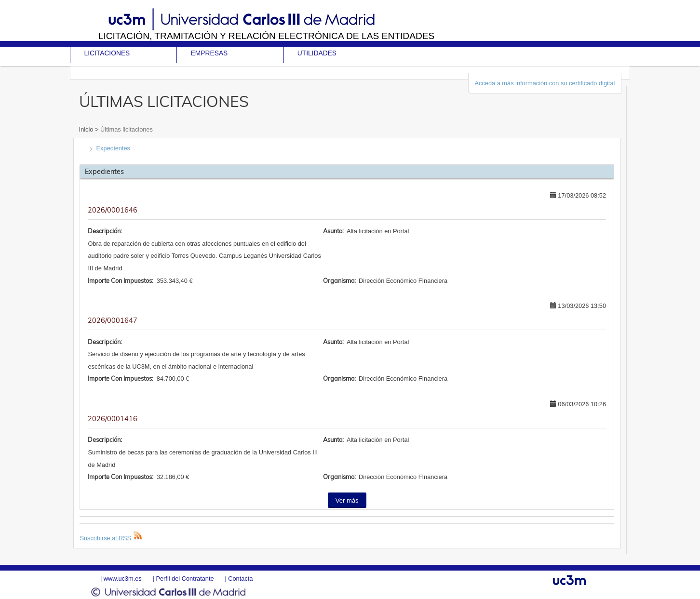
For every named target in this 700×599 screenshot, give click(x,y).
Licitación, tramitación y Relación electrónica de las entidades (267, 36)
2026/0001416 (113, 419)
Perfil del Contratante (185, 579)
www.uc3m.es (123, 579)
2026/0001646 (113, 210)
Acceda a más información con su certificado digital (545, 83)
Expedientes (113, 148)
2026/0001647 (113, 320)
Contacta (240, 579)
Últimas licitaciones (126, 129)
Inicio (87, 129)
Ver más (347, 500)
